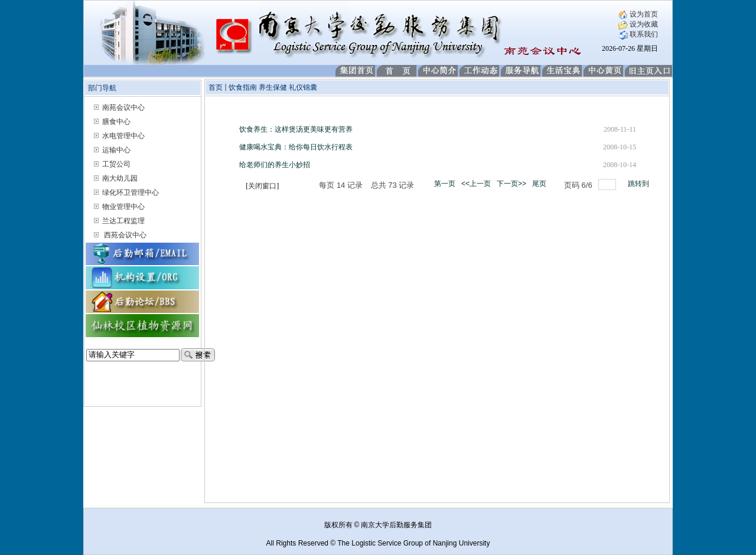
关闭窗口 (262, 186)
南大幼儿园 (120, 178)
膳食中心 (116, 122)
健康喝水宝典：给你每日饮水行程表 (296, 147)
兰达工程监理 (123, 221)
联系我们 (638, 34)
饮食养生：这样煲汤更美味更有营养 (296, 129)
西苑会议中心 (125, 235)
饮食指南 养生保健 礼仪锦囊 (273, 87)
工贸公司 (116, 164)
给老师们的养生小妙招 (275, 165)
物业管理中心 (123, 207)
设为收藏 (638, 24)
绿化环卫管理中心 (131, 192)
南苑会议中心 (123, 107)
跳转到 (639, 184)
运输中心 (116, 150)
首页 (216, 87)
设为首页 (638, 14)
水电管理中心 (123, 136)
